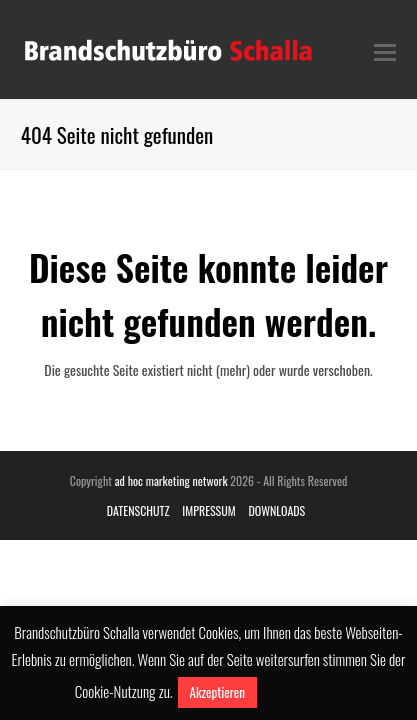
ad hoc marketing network (171, 480)
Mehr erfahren (301, 691)
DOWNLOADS (276, 510)
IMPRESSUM (208, 510)
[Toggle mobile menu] (385, 50)
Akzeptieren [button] (217, 692)
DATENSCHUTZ (138, 510)
